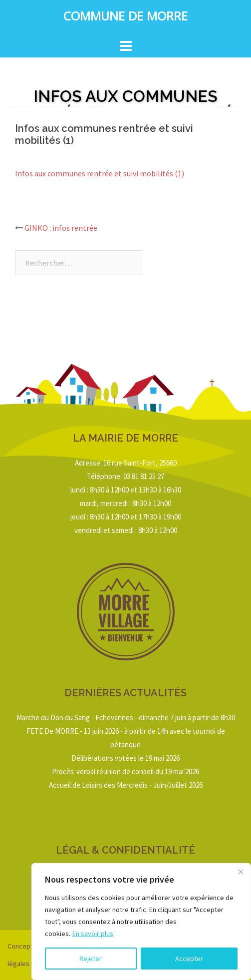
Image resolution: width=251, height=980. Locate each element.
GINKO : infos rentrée (61, 228)
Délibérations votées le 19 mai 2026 (125, 758)
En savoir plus (93, 934)
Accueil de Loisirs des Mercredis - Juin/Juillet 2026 (126, 785)
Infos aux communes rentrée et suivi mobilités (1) (100, 173)
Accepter (189, 959)
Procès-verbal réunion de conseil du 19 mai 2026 (125, 771)
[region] (141, 922)
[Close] (241, 872)
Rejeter (91, 959)
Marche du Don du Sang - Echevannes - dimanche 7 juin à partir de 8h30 (126, 718)
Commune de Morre (125, 18)
